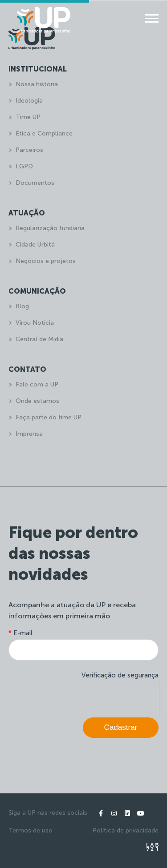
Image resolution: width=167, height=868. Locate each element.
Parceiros (29, 150)
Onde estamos (37, 401)
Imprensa (29, 434)
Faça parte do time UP (49, 417)
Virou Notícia (35, 323)
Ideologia (29, 101)
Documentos (35, 183)
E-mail (20, 633)
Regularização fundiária (50, 228)
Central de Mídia (39, 339)
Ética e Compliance (44, 133)
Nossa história (37, 84)
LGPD (24, 166)
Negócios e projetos (46, 261)
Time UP (28, 117)
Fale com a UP (37, 384)
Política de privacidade (126, 830)
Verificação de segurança (120, 675)
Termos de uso (31, 830)
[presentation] (91, 699)
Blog (22, 306)
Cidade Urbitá (35, 245)
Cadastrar (121, 727)
